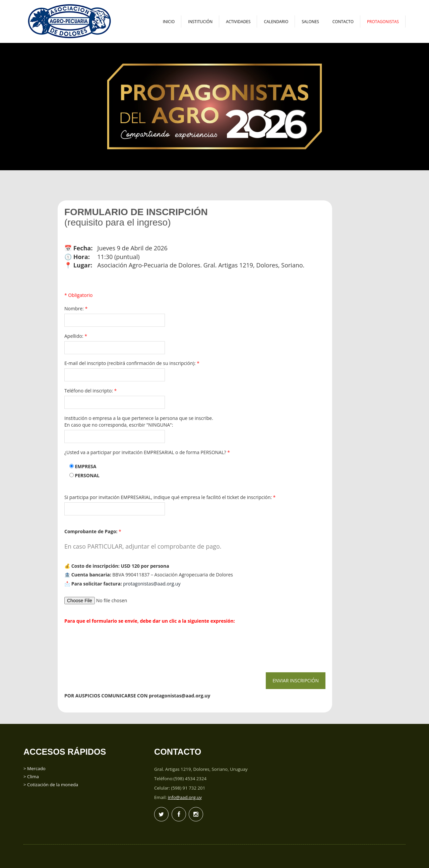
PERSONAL (87, 475)
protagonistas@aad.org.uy (152, 584)
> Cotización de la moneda (51, 785)
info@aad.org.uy (185, 797)
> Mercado (35, 768)
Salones (310, 21)
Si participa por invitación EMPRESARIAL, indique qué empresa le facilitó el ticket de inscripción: (171, 497)
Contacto (343, 21)
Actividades (238, 21)
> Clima (31, 777)
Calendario (276, 21)
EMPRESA (85, 466)
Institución (200, 21)
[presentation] (115, 646)
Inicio (169, 21)
